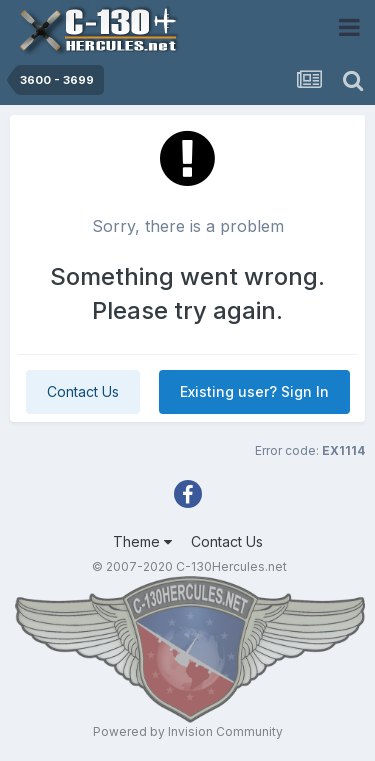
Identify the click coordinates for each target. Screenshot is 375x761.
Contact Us (83, 391)
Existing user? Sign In (254, 391)
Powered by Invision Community (188, 731)
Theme (142, 541)
